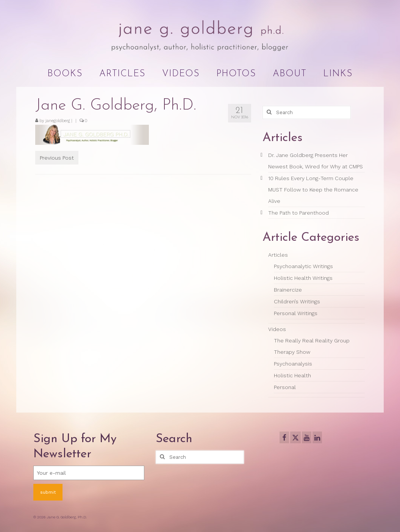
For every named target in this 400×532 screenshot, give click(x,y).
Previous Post (57, 158)
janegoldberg (58, 121)
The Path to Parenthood (298, 213)
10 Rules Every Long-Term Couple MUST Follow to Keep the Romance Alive (313, 190)
